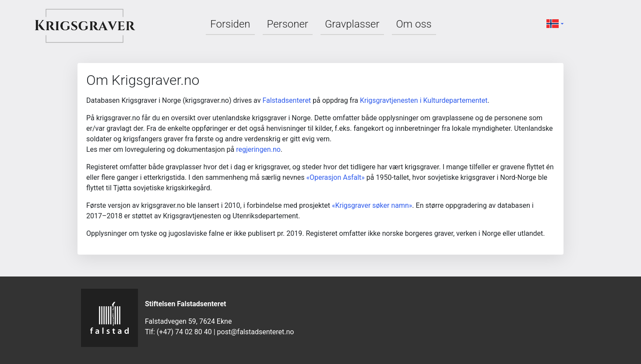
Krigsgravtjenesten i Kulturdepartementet (424, 100)
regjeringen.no (258, 149)
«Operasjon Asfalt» (335, 177)
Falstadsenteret (287, 100)
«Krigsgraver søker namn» (372, 205)
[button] (556, 23)
